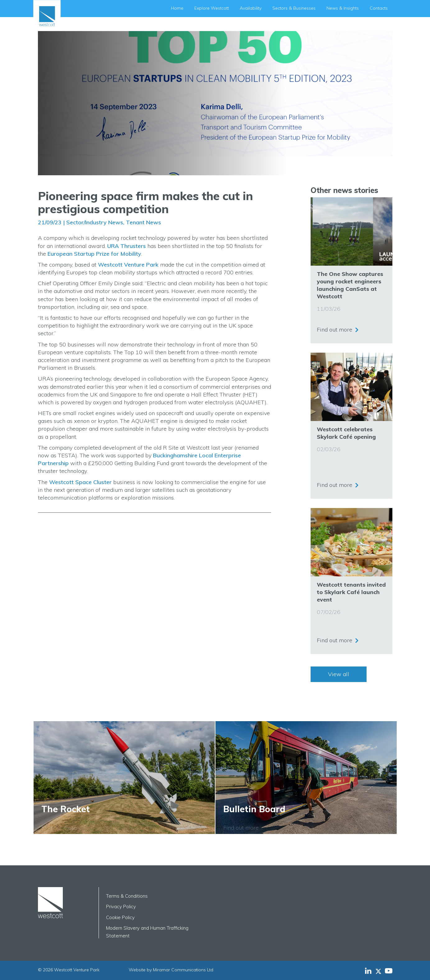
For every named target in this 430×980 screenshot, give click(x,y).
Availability (251, 8)
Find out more (335, 329)
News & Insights (343, 8)
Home (177, 8)
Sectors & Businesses (294, 8)
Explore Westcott (212, 8)
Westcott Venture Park (128, 265)
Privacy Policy (121, 907)
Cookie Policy (120, 917)
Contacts (379, 8)
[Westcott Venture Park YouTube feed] (389, 971)
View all (339, 674)
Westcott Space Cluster (80, 482)
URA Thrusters (127, 246)
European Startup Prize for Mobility (94, 254)
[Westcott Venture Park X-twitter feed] (380, 971)
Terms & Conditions (127, 896)
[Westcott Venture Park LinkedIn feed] (368, 971)
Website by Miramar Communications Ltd (171, 970)
